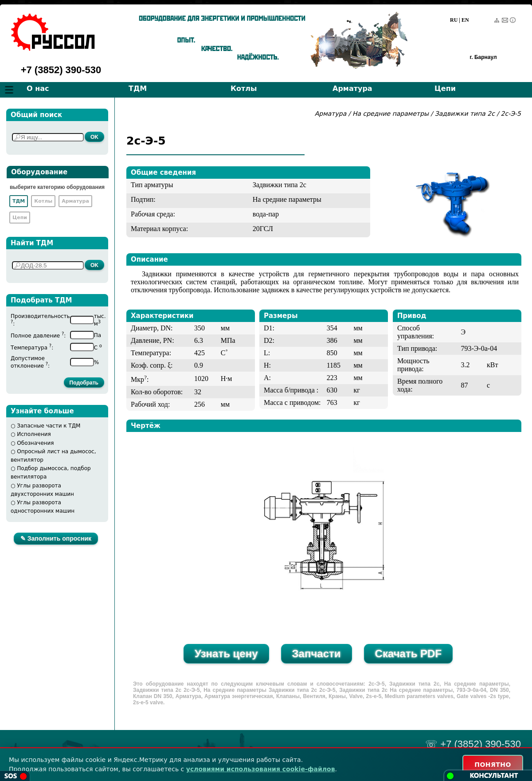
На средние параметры (392, 114)
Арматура (352, 88)
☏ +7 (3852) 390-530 (473, 744)
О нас (38, 88)
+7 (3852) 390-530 (61, 70)
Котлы (244, 88)
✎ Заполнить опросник (56, 538)
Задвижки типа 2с (465, 114)
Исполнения (34, 434)
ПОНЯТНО (493, 765)
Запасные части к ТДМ (49, 426)
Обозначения (35, 443)
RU (454, 20)
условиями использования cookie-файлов (261, 769)
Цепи (445, 88)
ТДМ (138, 88)
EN (465, 20)
